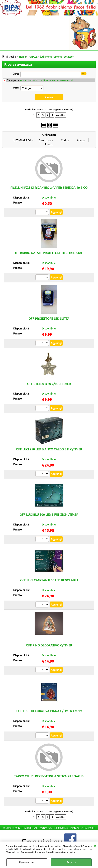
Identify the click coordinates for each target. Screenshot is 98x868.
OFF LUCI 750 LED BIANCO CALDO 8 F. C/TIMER (49, 449)
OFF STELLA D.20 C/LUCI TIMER (49, 383)
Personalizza (27, 862)
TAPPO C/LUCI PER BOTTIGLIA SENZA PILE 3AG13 (49, 775)
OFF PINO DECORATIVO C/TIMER (49, 645)
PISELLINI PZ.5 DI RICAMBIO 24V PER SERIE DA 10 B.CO (49, 187)
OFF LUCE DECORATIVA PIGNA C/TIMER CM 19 (49, 710)
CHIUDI (95, 845)
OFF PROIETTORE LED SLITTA (49, 318)
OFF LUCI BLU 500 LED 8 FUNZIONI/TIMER (49, 514)
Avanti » (60, 115)
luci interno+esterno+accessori (56, 80)
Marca (16, 88)
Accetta (71, 862)
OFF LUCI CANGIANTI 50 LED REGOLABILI (49, 579)
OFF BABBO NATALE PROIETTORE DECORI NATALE (49, 252)
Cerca (16, 74)
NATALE (33, 80)
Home (23, 80)
